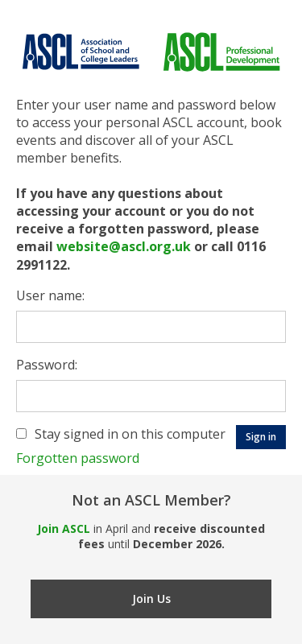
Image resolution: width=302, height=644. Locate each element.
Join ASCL (64, 528)
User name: (50, 295)
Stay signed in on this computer (130, 434)
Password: (47, 365)
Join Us (151, 599)
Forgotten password (78, 458)
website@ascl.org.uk (124, 246)
